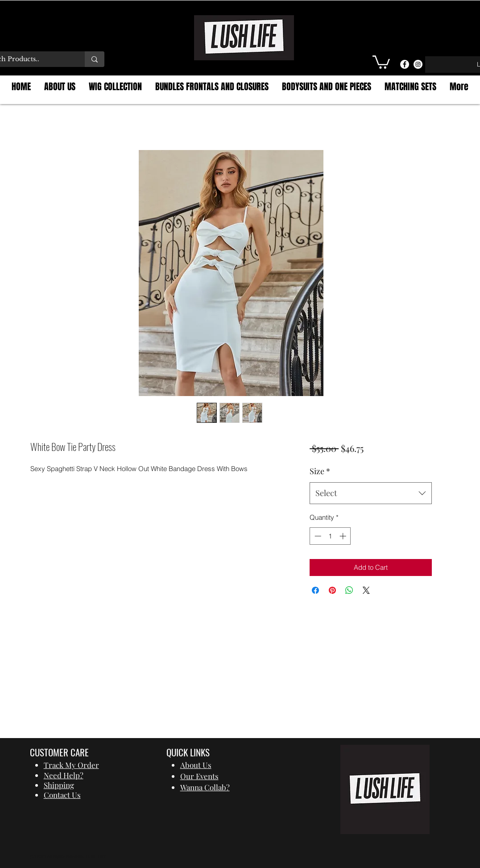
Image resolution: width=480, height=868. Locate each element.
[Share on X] (366, 590)
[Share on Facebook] (315, 590)
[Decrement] (317, 536)
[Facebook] (405, 64)
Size (320, 471)
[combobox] (370, 493)
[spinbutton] (330, 536)
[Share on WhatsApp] (349, 590)
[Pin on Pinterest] (332, 590)
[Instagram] (418, 64)
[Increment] (344, 536)
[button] (381, 61)
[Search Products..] (95, 59)
